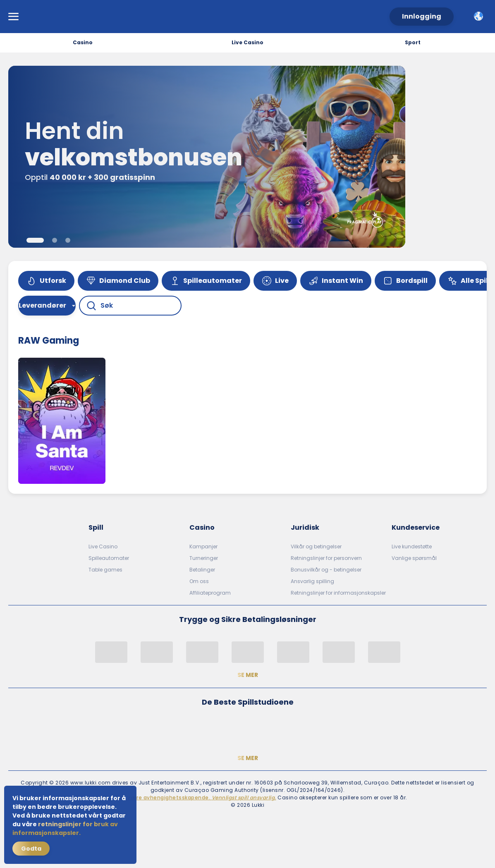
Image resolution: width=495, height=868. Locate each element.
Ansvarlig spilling (312, 581)
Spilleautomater (109, 558)
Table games (105, 570)
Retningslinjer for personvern (326, 558)
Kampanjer (203, 546)
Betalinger (202, 570)
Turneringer (204, 558)
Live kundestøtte (412, 546)
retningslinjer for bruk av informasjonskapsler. (65, 829)
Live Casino (247, 42)
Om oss (199, 581)
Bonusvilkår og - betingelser (326, 570)
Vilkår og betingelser (316, 546)
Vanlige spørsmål (414, 558)
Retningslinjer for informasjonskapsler (338, 593)
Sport (413, 42)
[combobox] (478, 17)
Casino (83, 42)
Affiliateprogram (210, 593)
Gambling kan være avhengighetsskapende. (182, 797)
